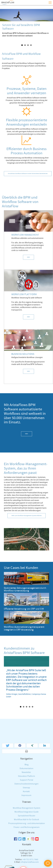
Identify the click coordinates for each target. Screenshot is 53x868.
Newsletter (26, 829)
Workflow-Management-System (26, 864)
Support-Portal (26, 836)
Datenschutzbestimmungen (26, 840)
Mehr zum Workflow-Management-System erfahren (27, 516)
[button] (8, 802)
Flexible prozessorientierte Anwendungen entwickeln (26, 122)
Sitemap (26, 844)
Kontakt (26, 848)
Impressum (26, 852)
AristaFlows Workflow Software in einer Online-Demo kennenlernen (28, 174)
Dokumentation (26, 825)
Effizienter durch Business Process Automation (26, 151)
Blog (26, 821)
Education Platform (26, 832)
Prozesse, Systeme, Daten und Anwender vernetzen (27, 91)
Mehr (29, 257)
